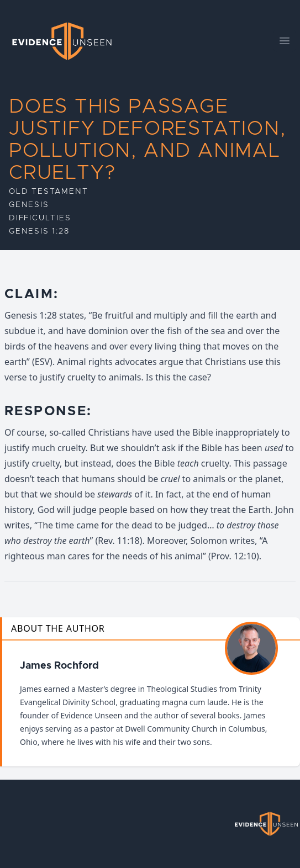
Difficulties (40, 218)
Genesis (29, 205)
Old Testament (48, 192)
